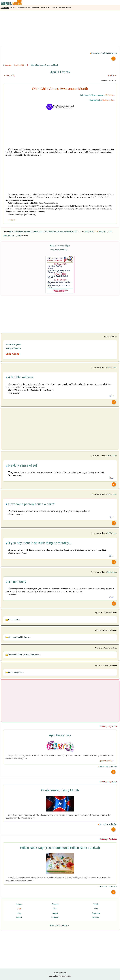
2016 (19, 236)
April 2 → (112, 75)
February (55, 904)
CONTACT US (45, 8)
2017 (14, 236)
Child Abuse (111, 367)
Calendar (8, 65)
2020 (110, 232)
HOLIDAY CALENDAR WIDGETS (61, 8)
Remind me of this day (107, 767)
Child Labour (13, 620)
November (55, 917)
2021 (105, 232)
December (96, 917)
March (96, 904)
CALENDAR (5, 8)
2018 (10, 236)
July (19, 913)
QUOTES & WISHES (23, 8)
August (55, 913)
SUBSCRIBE (35, 8)
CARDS (13, 8)
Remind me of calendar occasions (103, 53)
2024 (91, 232)
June (96, 909)
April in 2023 (19, 65)
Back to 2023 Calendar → (60, 925)
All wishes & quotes (13, 344)
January (19, 904)
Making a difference (13, 348)
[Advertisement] (60, 29)
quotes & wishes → (107, 761)
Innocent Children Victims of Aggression (23, 655)
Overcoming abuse (15, 672)
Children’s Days (108, 100)
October (19, 917)
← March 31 (9, 75)
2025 (87, 232)
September (96, 913)
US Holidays (110, 95)
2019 (5, 236)
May (55, 909)
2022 (101, 232)
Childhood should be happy (18, 637)
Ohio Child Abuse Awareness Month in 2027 (61, 232)
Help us (12, 220)
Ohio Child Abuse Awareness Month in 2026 (26, 232)
